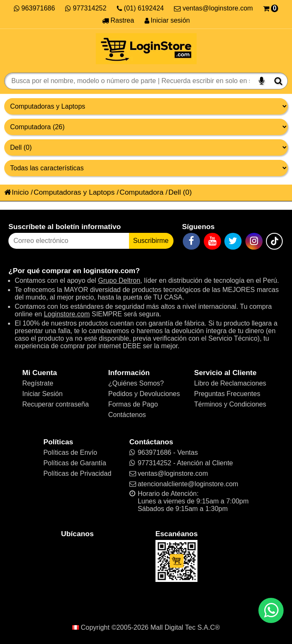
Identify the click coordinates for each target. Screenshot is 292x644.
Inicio (16, 192)
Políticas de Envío (70, 452)
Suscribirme (151, 241)
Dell (175, 192)
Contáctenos (127, 415)
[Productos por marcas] (146, 147)
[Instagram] (254, 241)
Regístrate (38, 383)
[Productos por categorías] (146, 127)
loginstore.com (109, 271)
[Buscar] (278, 81)
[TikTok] (274, 241)
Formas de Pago (133, 404)
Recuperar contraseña (55, 404)
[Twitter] (233, 241)
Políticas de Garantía (75, 463)
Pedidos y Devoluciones (144, 394)
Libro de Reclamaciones (230, 383)
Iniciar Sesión (42, 394)
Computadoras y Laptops (74, 192)
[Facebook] (191, 241)
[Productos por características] (146, 168)
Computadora (141, 192)
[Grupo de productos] (146, 106)
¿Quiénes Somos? (136, 383)
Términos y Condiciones (230, 404)
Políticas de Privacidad (77, 473)
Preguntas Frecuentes (227, 394)
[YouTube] (212, 241)
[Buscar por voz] (262, 81)
